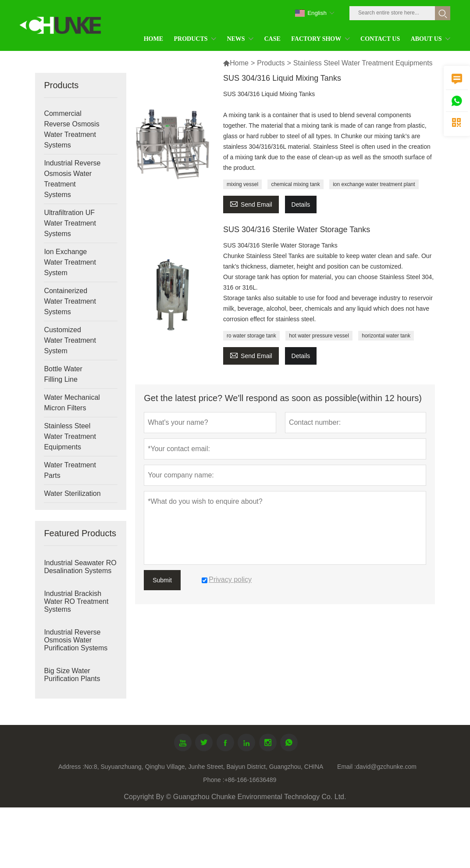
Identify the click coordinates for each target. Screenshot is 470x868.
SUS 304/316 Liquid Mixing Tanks (282, 78)
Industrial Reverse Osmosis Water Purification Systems (76, 640)
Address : (71, 767)
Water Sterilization (72, 493)
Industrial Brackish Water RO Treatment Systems (76, 601)
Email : (347, 767)
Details (301, 204)
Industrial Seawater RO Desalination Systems (80, 567)
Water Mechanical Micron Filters (72, 403)
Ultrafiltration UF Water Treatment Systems (70, 223)
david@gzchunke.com (386, 767)
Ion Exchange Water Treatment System (70, 262)
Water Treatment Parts (70, 470)
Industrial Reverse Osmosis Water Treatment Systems (72, 179)
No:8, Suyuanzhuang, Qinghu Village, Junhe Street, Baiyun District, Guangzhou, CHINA (204, 767)
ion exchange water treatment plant (374, 184)
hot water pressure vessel (319, 336)
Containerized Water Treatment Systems (70, 301)
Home (236, 63)
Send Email (251, 203)
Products (271, 63)
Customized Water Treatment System (70, 340)
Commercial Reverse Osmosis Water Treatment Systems (71, 129)
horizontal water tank (386, 336)
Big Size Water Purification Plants (72, 675)
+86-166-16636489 (251, 780)
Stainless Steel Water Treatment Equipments (70, 436)
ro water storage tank (251, 336)
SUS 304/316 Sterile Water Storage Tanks (297, 230)
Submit (162, 580)
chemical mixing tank (295, 184)
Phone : (214, 780)
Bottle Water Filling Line (63, 374)
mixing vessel (242, 184)
